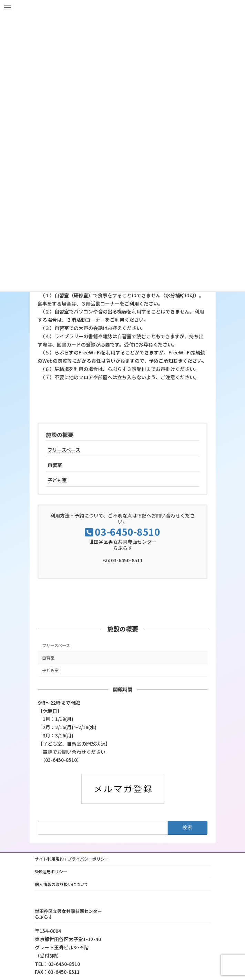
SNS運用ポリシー (51, 871)
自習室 (55, 465)
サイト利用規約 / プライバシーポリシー (72, 859)
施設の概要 (60, 435)
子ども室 (57, 480)
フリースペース (64, 450)
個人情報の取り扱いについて (62, 884)
